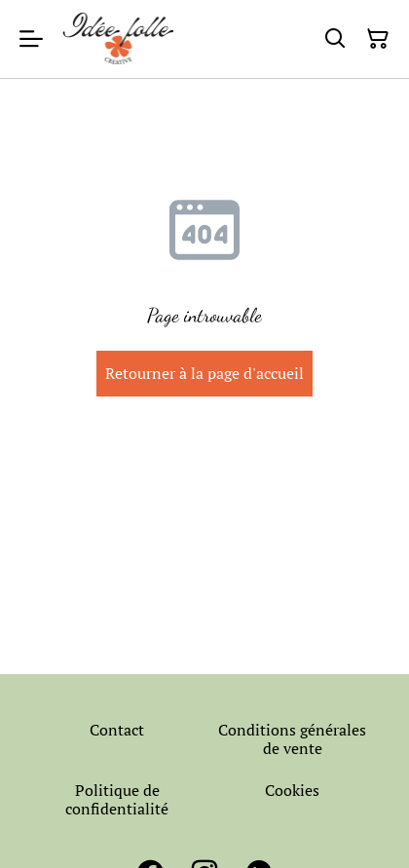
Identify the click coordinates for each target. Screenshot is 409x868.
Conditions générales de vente (292, 739)
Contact (117, 730)
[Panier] (378, 39)
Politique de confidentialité (117, 799)
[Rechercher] (335, 39)
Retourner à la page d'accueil (204, 373)
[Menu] (31, 39)
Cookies (292, 790)
